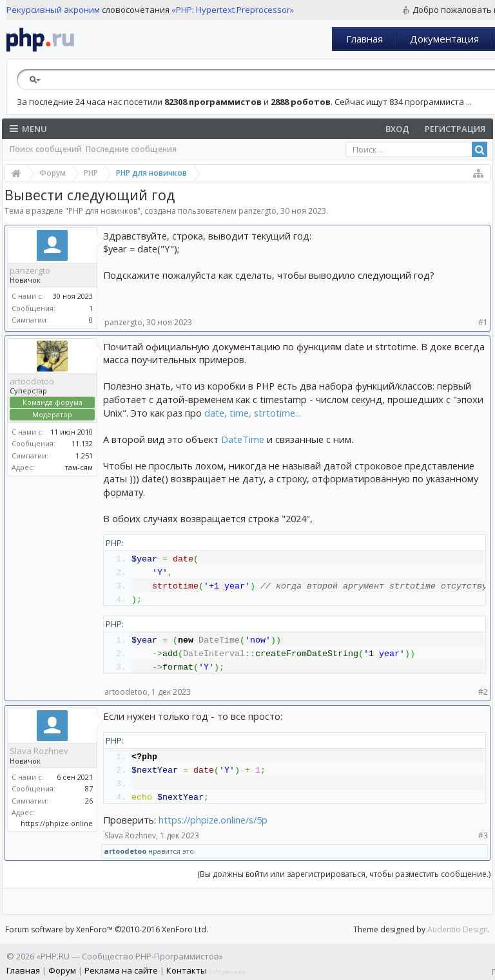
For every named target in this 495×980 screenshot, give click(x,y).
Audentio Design (458, 929)
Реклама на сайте (121, 970)
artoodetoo (32, 381)
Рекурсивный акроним (53, 10)
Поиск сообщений (46, 149)
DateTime (243, 439)
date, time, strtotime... (253, 413)
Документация (444, 39)
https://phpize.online (57, 823)
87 (89, 788)
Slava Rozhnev (39, 751)
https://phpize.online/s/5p (213, 820)
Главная (364, 39)
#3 (483, 835)
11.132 (82, 443)
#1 (483, 322)
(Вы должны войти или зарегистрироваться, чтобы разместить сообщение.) (344, 874)
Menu (28, 129)
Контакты (187, 970)
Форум (62, 970)
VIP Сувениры (227, 971)
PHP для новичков (103, 211)
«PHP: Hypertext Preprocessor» (233, 10)
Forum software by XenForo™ (107, 929)
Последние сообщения (131, 149)
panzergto (257, 211)
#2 (483, 692)
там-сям (79, 467)
